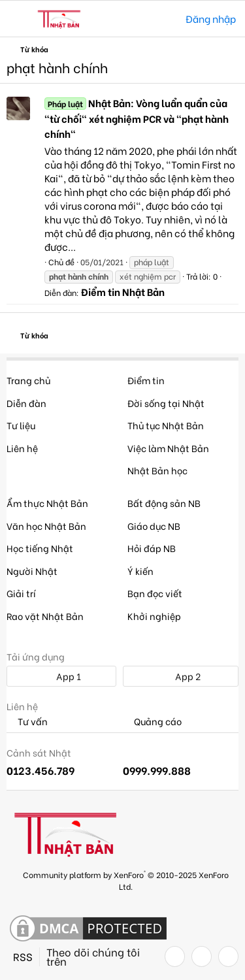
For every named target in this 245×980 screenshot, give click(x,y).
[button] (18, 19)
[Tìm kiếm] (166, 19)
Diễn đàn (26, 403)
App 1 (61, 676)
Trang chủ (28, 380)
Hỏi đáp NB (152, 548)
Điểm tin (146, 380)
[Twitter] (202, 956)
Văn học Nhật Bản (46, 526)
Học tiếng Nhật (40, 548)
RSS (23, 956)
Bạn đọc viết (155, 593)
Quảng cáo (152, 722)
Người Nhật (32, 571)
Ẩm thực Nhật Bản (47, 503)
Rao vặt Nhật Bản (45, 616)
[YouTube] (228, 956)
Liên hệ (22, 448)
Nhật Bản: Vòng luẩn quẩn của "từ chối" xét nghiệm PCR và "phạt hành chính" (137, 118)
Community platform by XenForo (126, 880)
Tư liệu (21, 425)
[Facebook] (175, 956)
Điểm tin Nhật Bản (123, 291)
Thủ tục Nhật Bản (166, 425)
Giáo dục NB (154, 526)
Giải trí (21, 593)
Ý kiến (140, 571)
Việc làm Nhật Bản (168, 448)
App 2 (181, 676)
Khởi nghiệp (154, 616)
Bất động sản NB (164, 503)
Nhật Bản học (157, 470)
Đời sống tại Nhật (166, 403)
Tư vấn (27, 722)
